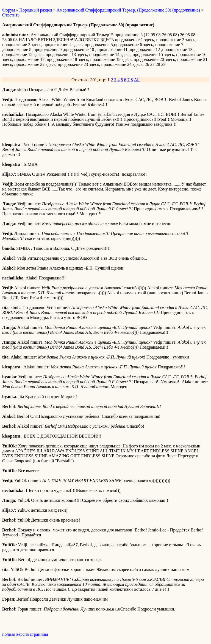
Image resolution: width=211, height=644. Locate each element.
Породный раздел (36, 10)
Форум (9, 10)
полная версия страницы (25, 634)
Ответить (11, 15)
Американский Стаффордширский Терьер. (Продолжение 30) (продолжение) (128, 10)
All (137, 80)
